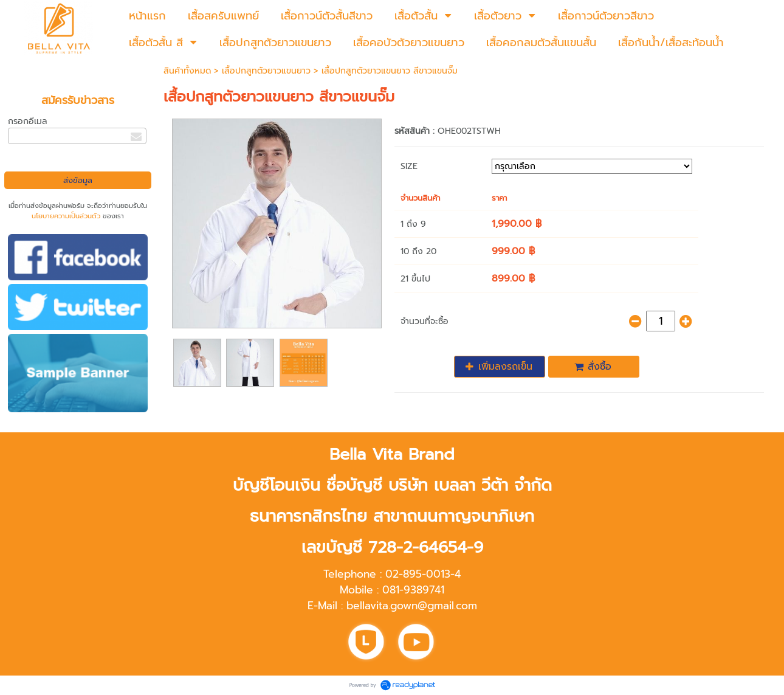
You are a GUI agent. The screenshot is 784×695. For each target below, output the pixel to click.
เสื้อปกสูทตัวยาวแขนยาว (268, 71)
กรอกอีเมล (28, 121)
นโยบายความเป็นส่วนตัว (66, 216)
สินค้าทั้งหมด (187, 71)
